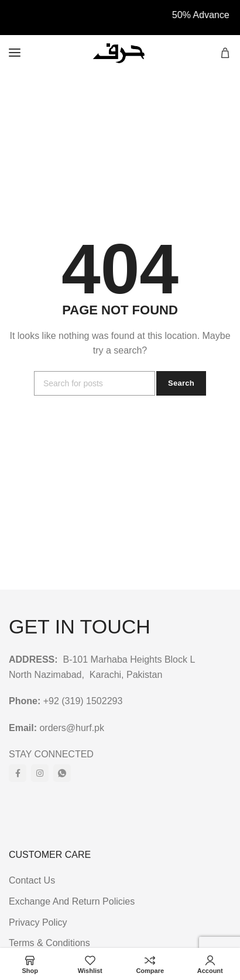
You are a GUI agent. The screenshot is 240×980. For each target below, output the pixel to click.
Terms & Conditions (49, 943)
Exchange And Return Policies (72, 901)
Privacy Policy (38, 922)
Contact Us (32, 880)
